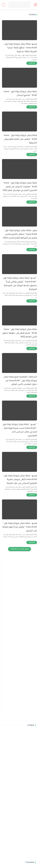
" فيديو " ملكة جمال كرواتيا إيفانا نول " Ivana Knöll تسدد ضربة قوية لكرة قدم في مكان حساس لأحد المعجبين (20, 430)
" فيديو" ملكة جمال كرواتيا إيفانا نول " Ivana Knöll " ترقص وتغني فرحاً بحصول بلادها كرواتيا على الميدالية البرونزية (20, 284)
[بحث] (4, 5)
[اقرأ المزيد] (32, 63)
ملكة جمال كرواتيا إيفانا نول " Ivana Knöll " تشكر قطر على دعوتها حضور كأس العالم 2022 (20, 333)
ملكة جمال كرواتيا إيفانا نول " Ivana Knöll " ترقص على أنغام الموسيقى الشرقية (20, 139)
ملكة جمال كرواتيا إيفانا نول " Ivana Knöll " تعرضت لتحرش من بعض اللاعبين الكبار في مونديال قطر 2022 (20, 187)
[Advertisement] (19, 577)
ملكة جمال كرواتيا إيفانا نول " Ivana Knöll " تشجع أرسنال (20, 94)
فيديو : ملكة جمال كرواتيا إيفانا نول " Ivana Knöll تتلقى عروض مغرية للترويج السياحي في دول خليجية (20, 480)
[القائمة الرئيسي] (35, 5)
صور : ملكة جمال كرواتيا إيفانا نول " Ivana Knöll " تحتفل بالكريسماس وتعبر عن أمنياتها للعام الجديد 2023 (20, 234)
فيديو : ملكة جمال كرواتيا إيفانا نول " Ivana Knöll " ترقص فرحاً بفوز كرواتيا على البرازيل (20, 527)
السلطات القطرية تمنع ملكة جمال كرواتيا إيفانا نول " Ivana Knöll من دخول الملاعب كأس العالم (20, 381)
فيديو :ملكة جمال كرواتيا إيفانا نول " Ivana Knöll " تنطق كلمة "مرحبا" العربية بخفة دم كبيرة (20, 48)
